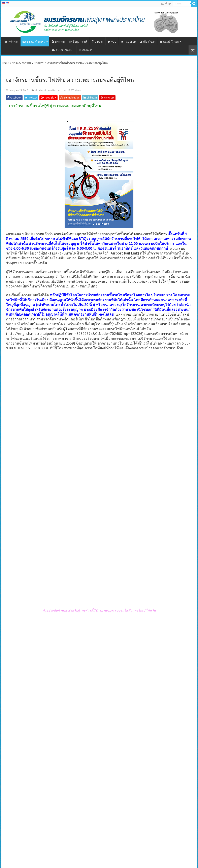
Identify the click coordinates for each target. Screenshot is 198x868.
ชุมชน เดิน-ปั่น (62, 50)
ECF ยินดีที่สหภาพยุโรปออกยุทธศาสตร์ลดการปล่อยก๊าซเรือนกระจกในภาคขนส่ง (31, 764)
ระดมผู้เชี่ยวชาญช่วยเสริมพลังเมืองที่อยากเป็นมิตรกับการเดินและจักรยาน (74, 819)
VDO (112, 42)
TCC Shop (128, 42)
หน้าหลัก (12, 42)
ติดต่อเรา (86, 50)
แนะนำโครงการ (171, 42)
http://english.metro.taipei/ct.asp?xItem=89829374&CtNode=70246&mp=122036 (75, 334)
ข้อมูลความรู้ (78, 42)
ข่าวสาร (39, 63)
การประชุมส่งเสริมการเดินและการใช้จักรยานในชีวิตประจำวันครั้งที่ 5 (27, 793)
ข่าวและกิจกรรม (34, 42)
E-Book (97, 42)
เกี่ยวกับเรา (148, 42)
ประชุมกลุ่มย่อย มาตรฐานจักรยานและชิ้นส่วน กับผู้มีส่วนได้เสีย (167, 764)
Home (5, 63)
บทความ (58, 42)
